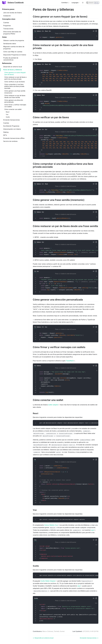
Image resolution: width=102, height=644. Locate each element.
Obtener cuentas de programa (14, 40)
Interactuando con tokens (12, 129)
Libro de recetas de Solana (12, 13)
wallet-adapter (54, 405)
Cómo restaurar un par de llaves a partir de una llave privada (15, 78)
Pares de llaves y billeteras (13, 70)
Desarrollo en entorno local (13, 67)
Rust (46, 31)
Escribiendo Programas (11, 126)
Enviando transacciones (11, 120)
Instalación (7, 16)
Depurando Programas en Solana (15, 55)
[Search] (93, 3)
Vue (7, 114)
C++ (43, 31)
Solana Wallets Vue (52, 525)
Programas (7, 26)
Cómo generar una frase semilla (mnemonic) (15, 92)
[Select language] (76, 3)
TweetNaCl (70, 361)
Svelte (8, 117)
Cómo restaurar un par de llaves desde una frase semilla (15, 96)
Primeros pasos (8, 9)
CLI (50, 31)
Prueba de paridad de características (11, 59)
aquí (93, 530)
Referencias (7, 63)
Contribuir (65, 3)
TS (35, 31)
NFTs (5, 135)
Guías (4, 37)
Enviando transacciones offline (14, 138)
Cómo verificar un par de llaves (15, 82)
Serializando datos (10, 44)
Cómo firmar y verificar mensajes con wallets (15, 106)
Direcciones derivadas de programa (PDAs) (12, 33)
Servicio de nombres (10, 141)
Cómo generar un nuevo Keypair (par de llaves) (15, 73)
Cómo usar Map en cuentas (13, 52)
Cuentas (6, 23)
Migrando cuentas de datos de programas (14, 48)
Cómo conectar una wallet (13, 109)
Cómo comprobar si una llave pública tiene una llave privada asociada (14, 86)
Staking (6, 132)
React (8, 112)
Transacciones (8, 29)
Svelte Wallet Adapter (49, 581)
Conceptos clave (9, 19)
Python (39, 31)
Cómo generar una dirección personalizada (14, 101)
